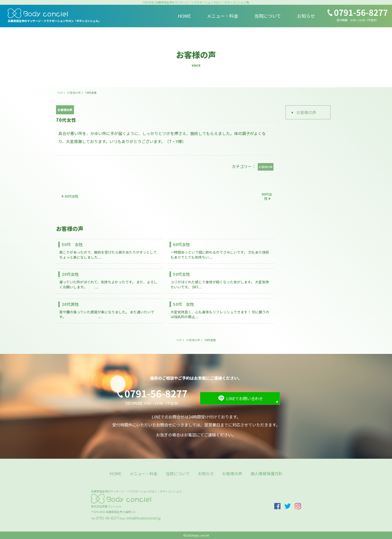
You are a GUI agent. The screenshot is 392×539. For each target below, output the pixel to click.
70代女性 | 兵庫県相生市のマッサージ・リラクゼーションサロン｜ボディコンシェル (194, 2)
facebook (277, 506)
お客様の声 (306, 112)
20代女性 (70, 274)
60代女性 (181, 244)
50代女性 (181, 274)
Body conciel (201, 535)
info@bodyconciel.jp (143, 518)
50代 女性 (72, 244)
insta (298, 506)
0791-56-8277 (107, 518)
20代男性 (70, 304)
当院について (268, 16)
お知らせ (306, 16)
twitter (288, 506)
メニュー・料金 (222, 16)
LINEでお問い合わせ (245, 398)
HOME (184, 16)
